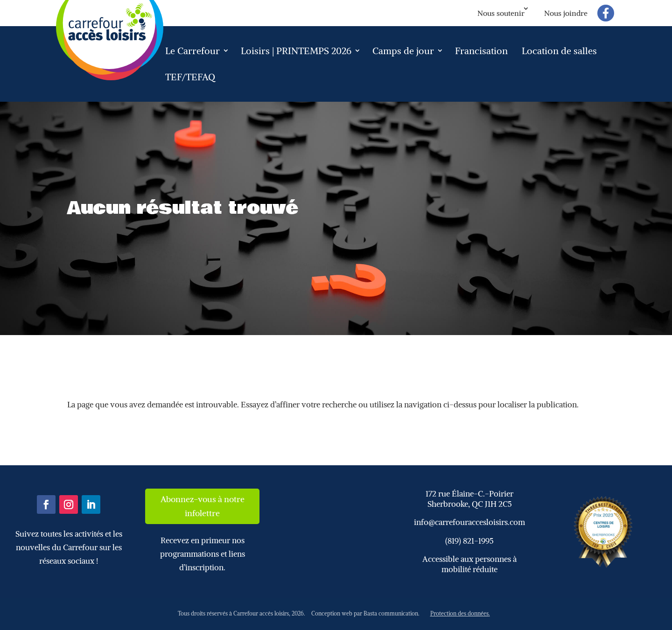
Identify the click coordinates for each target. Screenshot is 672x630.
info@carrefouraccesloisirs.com (469, 522)
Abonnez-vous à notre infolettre (203, 506)
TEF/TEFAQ (190, 77)
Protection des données (459, 613)
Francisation (481, 51)
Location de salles (559, 51)
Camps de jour (403, 51)
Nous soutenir (501, 13)
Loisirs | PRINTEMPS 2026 (296, 51)
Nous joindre (566, 13)
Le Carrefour (192, 51)
